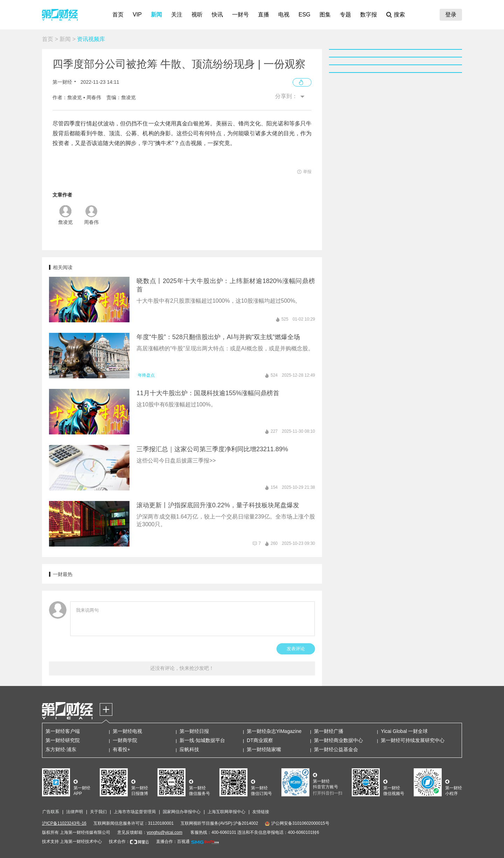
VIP (137, 15)
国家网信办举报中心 (182, 812)
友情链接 (261, 812)
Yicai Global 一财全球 (404, 731)
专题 (345, 15)
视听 (197, 15)
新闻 (156, 15)
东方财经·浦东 (61, 749)
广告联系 (51, 812)
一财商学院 (125, 740)
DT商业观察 (260, 740)
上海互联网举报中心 (226, 812)
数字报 (369, 15)
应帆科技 (189, 749)
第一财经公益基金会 (336, 749)
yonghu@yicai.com (164, 832)
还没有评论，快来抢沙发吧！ (182, 668)
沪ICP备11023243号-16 (64, 823)
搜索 (399, 15)
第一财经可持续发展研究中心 (413, 740)
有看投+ (121, 749)
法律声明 (75, 812)
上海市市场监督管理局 (135, 812)
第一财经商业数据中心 (338, 740)
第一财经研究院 (63, 740)
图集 (325, 15)
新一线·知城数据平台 (202, 740)
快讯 (217, 15)
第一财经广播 (329, 731)
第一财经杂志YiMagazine (274, 731)
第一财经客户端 (63, 731)
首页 (118, 15)
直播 (264, 15)
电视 (284, 15)
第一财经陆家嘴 (264, 749)
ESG (304, 15)
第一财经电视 (127, 731)
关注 (177, 15)
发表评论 (296, 649)
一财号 (240, 15)
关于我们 (98, 812)
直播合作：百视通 (173, 842)
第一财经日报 (194, 731)
